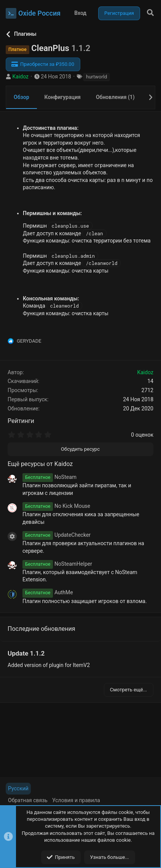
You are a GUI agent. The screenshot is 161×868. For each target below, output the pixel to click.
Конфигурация (63, 97)
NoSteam (49, 477)
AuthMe (48, 592)
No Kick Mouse (56, 506)
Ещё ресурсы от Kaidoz (40, 464)
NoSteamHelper (57, 564)
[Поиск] (151, 13)
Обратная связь (28, 800)
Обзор (22, 97)
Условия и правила (76, 800)
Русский (18, 788)
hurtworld (96, 77)
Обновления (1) (115, 97)
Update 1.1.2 (26, 653)
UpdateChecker (57, 535)
